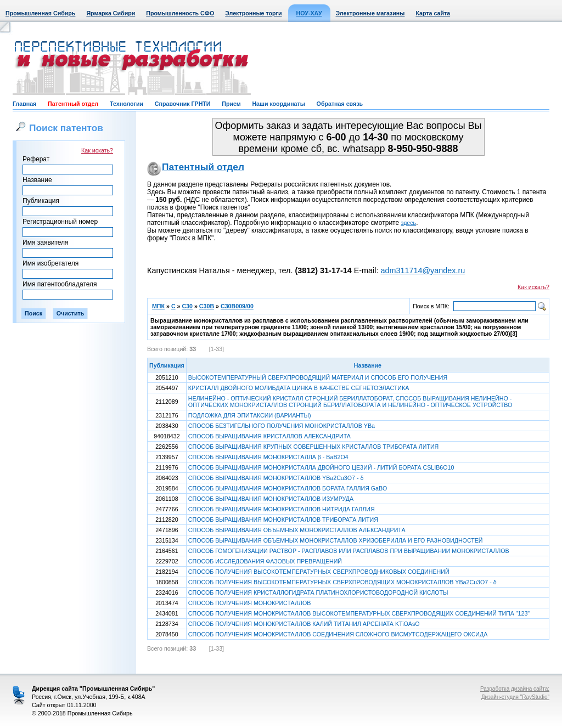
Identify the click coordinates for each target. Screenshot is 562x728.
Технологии (127, 104)
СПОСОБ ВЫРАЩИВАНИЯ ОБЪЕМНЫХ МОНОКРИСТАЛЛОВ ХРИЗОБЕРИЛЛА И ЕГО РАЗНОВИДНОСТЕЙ (336, 540)
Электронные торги (253, 13)
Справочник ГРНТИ (183, 104)
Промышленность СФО (180, 13)
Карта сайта (433, 13)
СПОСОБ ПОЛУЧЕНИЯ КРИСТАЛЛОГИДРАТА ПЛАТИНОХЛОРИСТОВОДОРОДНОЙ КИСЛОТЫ (318, 592)
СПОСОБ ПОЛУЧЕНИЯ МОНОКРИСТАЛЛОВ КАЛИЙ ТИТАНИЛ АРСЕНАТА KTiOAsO (304, 624)
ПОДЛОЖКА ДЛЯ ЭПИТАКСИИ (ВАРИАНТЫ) (250, 415)
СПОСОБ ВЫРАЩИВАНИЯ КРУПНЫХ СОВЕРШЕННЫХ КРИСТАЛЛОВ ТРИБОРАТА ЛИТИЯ (313, 447)
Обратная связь (340, 104)
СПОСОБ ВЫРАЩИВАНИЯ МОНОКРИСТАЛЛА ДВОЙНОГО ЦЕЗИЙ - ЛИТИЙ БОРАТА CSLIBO (321, 467)
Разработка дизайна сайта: (515, 689)
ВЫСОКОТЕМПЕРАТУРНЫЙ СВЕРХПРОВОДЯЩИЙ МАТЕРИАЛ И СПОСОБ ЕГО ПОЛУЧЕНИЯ (318, 377)
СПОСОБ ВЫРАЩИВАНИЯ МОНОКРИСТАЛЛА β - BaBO (268, 457)
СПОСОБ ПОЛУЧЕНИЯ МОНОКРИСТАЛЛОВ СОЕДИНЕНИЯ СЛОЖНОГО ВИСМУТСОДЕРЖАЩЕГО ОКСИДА (338, 634)
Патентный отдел (73, 104)
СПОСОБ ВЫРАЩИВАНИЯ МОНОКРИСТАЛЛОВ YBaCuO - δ (276, 478)
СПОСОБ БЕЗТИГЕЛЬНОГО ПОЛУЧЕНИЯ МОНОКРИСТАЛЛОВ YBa (282, 426)
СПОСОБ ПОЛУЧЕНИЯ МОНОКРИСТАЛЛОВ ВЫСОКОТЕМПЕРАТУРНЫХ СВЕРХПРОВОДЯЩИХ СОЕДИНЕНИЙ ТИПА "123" (359, 613)
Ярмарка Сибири (111, 13)
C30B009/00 (237, 306)
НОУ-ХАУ (309, 13)
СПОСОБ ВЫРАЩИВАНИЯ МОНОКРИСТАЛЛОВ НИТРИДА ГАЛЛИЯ (282, 509)
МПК (158, 306)
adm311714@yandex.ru (423, 270)
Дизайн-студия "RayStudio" (515, 697)
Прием (231, 104)
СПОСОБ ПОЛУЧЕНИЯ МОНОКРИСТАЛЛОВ (250, 603)
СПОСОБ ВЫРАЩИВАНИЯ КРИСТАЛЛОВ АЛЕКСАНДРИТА (269, 436)
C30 (187, 306)
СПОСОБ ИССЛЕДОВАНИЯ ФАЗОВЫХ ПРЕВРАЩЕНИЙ (265, 561)
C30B (207, 306)
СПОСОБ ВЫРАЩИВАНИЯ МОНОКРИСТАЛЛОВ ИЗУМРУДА (271, 499)
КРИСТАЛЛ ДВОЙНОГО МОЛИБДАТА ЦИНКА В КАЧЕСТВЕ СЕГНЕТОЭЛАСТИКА (299, 388)
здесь (409, 223)
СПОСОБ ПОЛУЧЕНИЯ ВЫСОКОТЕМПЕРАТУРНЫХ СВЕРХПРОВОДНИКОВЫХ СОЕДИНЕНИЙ (319, 572)
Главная (24, 104)
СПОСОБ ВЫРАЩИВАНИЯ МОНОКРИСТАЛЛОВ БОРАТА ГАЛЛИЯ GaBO (288, 488)
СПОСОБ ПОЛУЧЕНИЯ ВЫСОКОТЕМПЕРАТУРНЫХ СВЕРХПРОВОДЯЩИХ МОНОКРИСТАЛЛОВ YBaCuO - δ (342, 582)
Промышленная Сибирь (40, 13)
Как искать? (97, 150)
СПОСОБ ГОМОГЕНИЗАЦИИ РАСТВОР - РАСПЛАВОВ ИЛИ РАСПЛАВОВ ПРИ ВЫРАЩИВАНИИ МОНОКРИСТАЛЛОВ (349, 551)
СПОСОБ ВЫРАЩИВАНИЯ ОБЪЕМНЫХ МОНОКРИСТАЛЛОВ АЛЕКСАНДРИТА (297, 530)
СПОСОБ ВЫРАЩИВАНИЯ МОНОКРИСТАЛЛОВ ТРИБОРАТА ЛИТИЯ (283, 520)
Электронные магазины (370, 13)
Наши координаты (278, 104)
